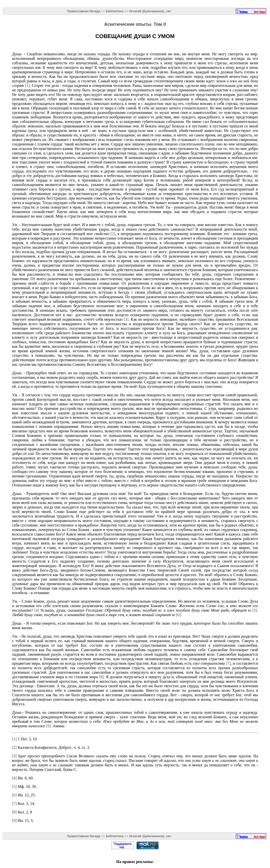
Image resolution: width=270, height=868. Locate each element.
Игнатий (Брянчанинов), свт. (150, 11)
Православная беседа (83, 11)
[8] (101, 677)
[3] (126, 319)
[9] (48, 726)
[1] (27, 85)
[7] (228, 663)
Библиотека (115, 11)
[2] (113, 234)
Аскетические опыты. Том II (135, 24)
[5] (255, 610)
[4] (37, 610)
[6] (178, 615)
